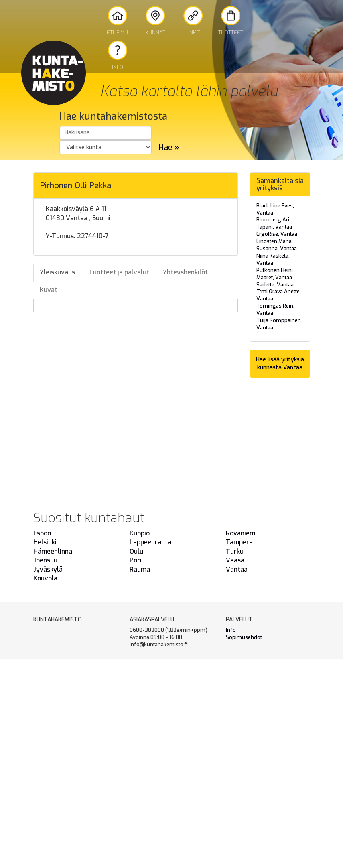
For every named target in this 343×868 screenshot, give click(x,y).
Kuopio (140, 533)
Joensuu (45, 560)
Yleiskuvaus (57, 272)
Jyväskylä (48, 569)
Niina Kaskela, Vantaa (273, 259)
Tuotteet (231, 21)
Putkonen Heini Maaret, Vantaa (275, 274)
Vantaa (237, 569)
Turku (235, 551)
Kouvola (45, 578)
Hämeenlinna (53, 551)
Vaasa (235, 560)
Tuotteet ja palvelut (119, 272)
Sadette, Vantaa (275, 285)
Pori (136, 560)
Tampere (239, 542)
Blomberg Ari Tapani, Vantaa (274, 223)
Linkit (193, 21)
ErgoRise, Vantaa (277, 234)
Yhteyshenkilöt (185, 272)
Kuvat (49, 290)
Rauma (140, 569)
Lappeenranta (150, 542)
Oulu (136, 551)
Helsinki (45, 542)
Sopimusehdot (244, 637)
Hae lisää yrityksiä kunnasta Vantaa (280, 364)
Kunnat (155, 21)
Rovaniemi (241, 533)
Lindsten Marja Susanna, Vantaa (277, 245)
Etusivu (117, 21)
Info (118, 56)
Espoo (42, 533)
